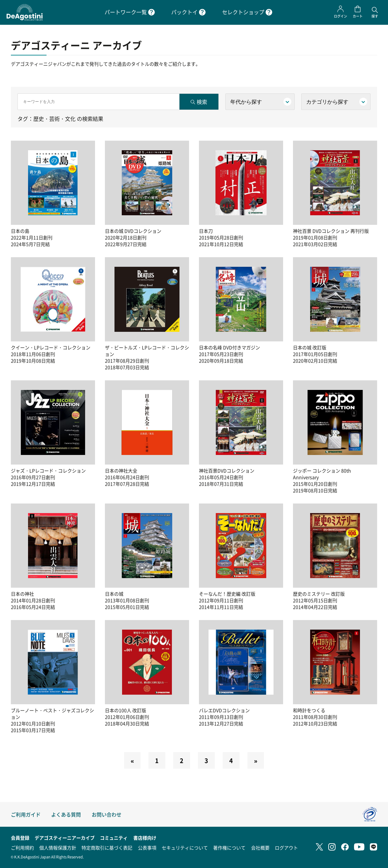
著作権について (229, 848)
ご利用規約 (22, 848)
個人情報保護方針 (58, 848)
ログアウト (286, 848)
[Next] (256, 760)
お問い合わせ (107, 814)
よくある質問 (66, 814)
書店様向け (145, 838)
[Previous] (132, 760)
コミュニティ (114, 838)
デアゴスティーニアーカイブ (65, 838)
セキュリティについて (185, 848)
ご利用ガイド (26, 814)
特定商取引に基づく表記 (107, 848)
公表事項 (147, 848)
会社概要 (260, 848)
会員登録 (20, 838)
